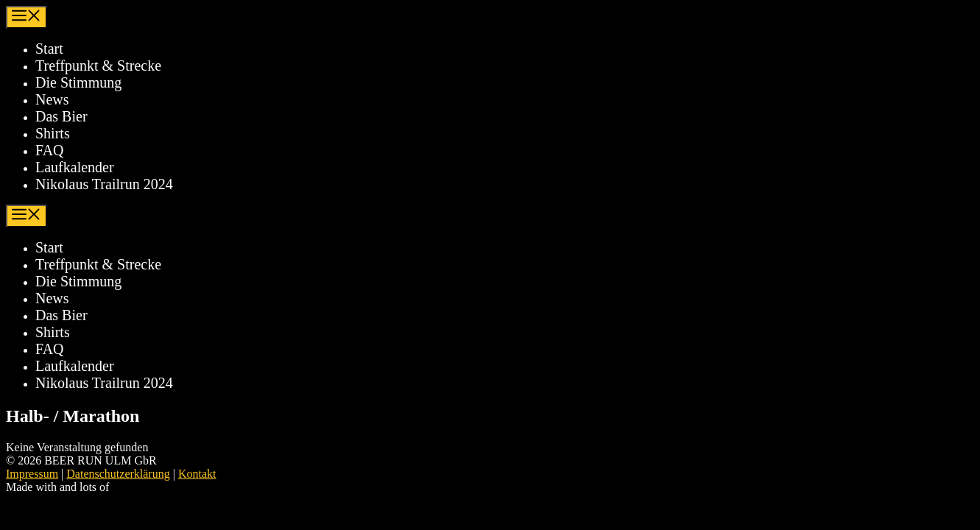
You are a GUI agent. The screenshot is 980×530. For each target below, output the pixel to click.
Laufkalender (75, 167)
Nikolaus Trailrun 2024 (104, 184)
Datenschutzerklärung (118, 474)
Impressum (32, 474)
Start (49, 49)
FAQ (50, 150)
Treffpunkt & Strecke (98, 66)
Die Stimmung (78, 82)
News (52, 99)
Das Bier (61, 116)
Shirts (53, 133)
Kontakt (197, 474)
